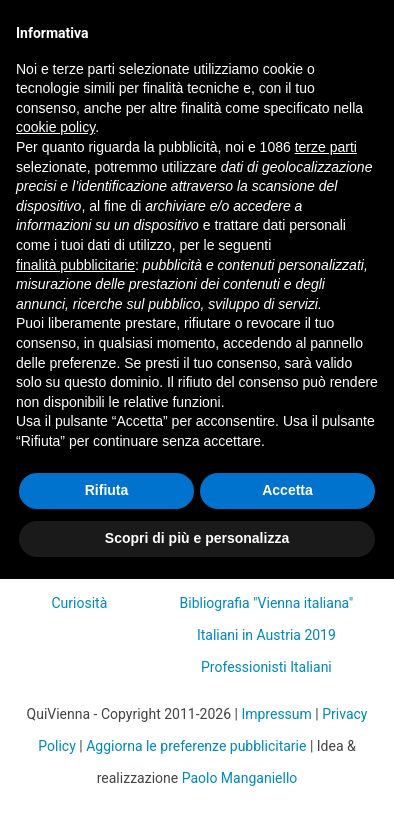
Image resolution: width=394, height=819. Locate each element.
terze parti (326, 147)
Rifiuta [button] (107, 490)
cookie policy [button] (55, 127)
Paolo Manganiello (240, 778)
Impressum (276, 714)
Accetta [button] (287, 490)
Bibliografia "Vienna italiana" (267, 603)
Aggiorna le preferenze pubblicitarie (196, 746)
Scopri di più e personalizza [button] (197, 538)
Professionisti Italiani (266, 667)
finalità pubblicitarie (75, 265)
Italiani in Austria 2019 (266, 635)
